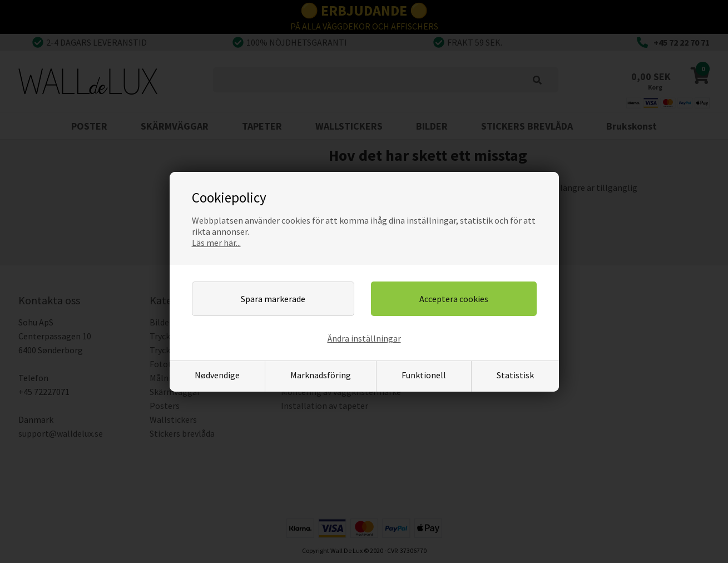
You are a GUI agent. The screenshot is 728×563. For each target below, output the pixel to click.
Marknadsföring (321, 375)
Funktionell (424, 375)
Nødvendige (217, 375)
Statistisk (515, 375)
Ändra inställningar (364, 338)
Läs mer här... (216, 243)
